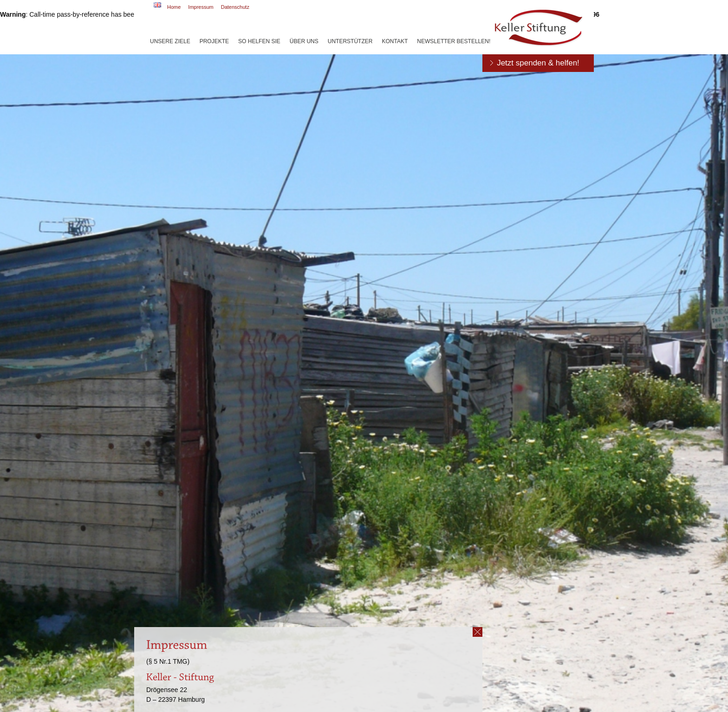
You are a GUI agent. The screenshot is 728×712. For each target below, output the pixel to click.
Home (174, 7)
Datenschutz (235, 7)
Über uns (304, 41)
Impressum (201, 7)
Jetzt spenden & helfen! (538, 63)
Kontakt (395, 41)
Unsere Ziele (170, 41)
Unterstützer (350, 41)
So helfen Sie (259, 41)
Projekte (214, 41)
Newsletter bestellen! (454, 41)
